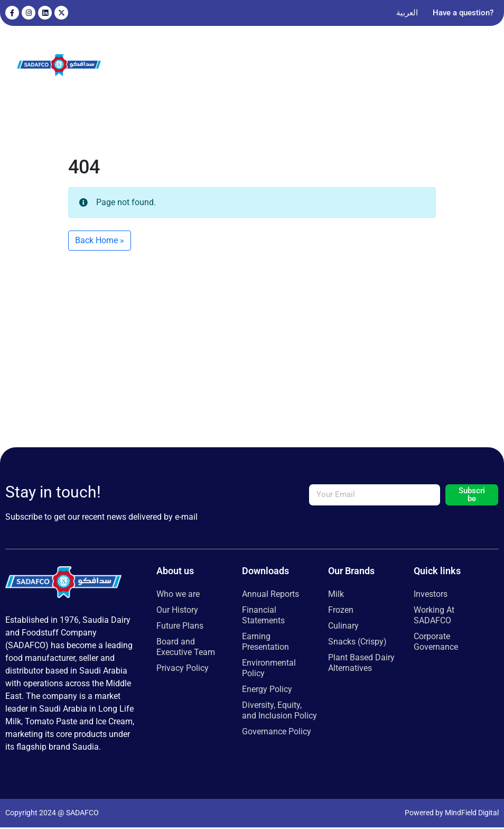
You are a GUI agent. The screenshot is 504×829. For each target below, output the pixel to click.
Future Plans (180, 627)
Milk (336, 596)
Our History (177, 611)
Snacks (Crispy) (357, 643)
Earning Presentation (265, 643)
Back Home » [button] (100, 242)
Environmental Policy (269, 670)
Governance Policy (277, 733)
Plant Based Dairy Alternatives (361, 664)
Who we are (178, 596)
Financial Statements (263, 617)
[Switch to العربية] (407, 13)
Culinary (343, 627)
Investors (431, 596)
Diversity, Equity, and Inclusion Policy (279, 712)
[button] (474, 66)
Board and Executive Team (186, 648)
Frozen (341, 611)
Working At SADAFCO (434, 617)
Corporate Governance (436, 643)
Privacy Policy (183, 670)
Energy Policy (267, 691)
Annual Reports (270, 596)
